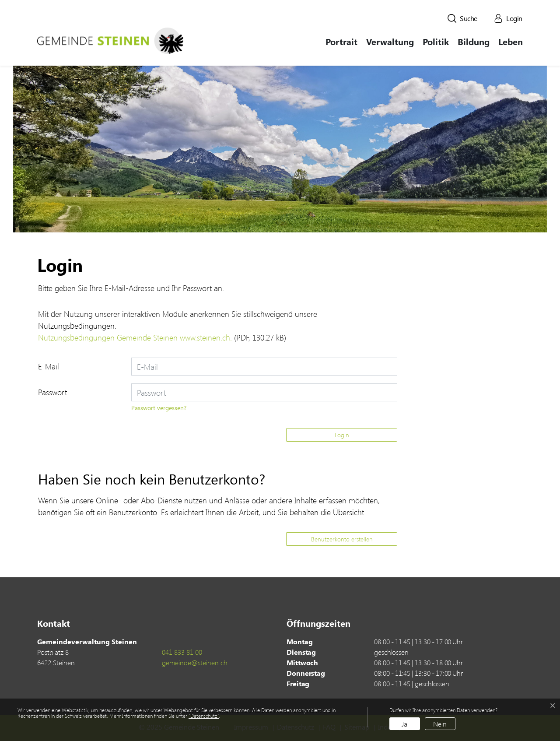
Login (342, 435)
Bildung (474, 41)
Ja (404, 724)
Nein (440, 724)
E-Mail (49, 366)
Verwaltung (390, 41)
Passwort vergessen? (159, 408)
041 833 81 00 (182, 652)
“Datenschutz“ (204, 716)
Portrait (341, 41)
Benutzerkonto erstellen (342, 539)
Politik (436, 41)
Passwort (52, 392)
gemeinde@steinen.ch (195, 662)
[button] (462, 18)
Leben (511, 41)
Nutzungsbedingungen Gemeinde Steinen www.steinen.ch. (135, 337)
